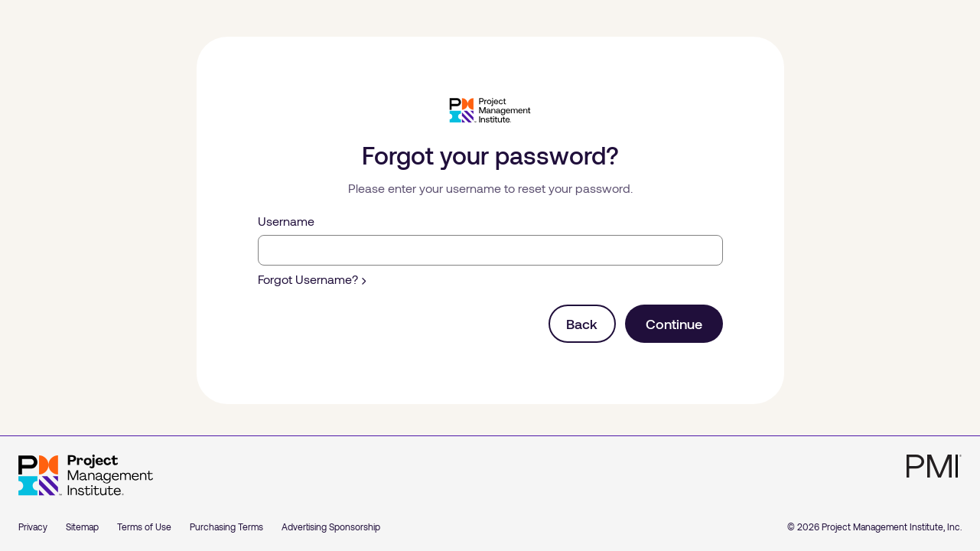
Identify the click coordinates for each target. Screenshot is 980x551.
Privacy (33, 527)
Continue (674, 324)
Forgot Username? (312, 279)
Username (286, 221)
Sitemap (82, 527)
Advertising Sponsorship (331, 527)
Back (582, 324)
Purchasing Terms (226, 527)
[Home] (86, 475)
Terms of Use (144, 527)
